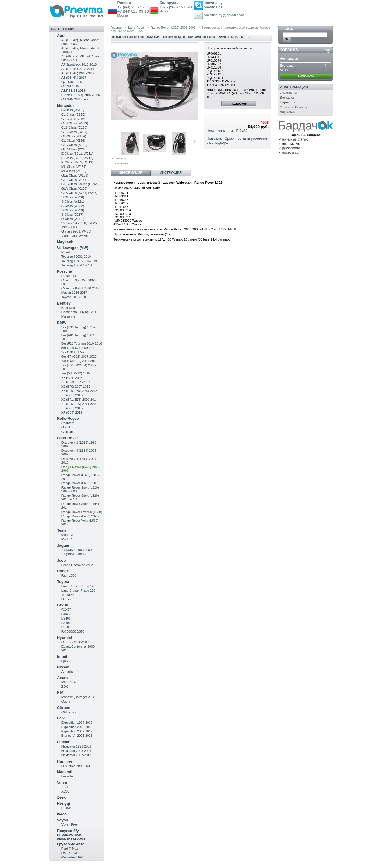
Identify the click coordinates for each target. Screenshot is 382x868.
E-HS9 (66, 808)
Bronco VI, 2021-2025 (77, 736)
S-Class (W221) (73, 201)
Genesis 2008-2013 (75, 642)
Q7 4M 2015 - (71, 86)
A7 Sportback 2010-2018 (79, 64)
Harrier (66, 599)
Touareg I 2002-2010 (76, 257)
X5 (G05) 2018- (73, 395)
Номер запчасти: (220, 131)
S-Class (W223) (73, 210)
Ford (61, 718)
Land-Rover (68, 438)
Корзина (289, 50)
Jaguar (63, 545)
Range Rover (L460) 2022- (80, 516)
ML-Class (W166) (74, 171)
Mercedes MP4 (72, 857)
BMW (62, 323)
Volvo (62, 783)
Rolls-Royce (68, 418)
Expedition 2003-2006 (77, 727)
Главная (117, 28)
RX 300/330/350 (73, 631)
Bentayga (68, 308)
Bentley (64, 303)
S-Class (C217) (72, 215)
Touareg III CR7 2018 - (78, 265)
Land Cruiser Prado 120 (78, 586)
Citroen (64, 708)
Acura (63, 678)
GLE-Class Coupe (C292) (80, 184)
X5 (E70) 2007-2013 (76, 386)
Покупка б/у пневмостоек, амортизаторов (71, 834)
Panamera (69, 276)
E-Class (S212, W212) (77, 158)
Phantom (68, 423)
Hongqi (64, 803)
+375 (164, 7)
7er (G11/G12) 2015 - (77, 373)
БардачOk (287, 112)
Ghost (66, 427)
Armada (67, 671)
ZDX (65, 687)
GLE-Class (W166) (75, 175)
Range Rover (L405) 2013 (80, 483)
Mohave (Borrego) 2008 (78, 697)
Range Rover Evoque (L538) (82, 512)
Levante (67, 776)
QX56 (66, 661)
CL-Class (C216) (73, 119)
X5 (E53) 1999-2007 (76, 382)
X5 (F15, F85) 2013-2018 (79, 391)
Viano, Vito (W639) (75, 236)
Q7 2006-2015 (72, 82)
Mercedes (66, 106)
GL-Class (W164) (74, 136)
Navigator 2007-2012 (76, 755)
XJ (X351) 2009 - (74, 554)
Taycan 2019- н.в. (74, 297)
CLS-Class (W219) (75, 123)
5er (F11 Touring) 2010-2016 (82, 343)
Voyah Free (70, 824)
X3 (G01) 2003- (73, 378)
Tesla (62, 530)
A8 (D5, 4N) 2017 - (75, 78)
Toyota (63, 582)
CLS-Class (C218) (74, 127)
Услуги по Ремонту (294, 107)
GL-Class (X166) (73, 141)
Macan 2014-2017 (74, 293)
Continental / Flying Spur (79, 312)
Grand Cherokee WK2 (77, 565)
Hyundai (65, 638)
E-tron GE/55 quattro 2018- (81, 95)
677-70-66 (184, 7)
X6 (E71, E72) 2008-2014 (80, 399)
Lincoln (64, 742)
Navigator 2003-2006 (76, 751)
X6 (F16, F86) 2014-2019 (79, 404)
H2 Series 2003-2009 (77, 766)
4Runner (68, 595)
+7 (120, 11)
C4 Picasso (70, 712)
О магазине (288, 93)
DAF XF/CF (70, 853)
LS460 (66, 618)
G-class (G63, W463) (76, 231)
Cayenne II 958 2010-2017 (80, 288)
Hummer (65, 761)
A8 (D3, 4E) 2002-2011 (78, 69)
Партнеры (287, 102)
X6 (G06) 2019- (73, 408)
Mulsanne (68, 316)
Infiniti (63, 657)
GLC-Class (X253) (75, 149)
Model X (67, 535)
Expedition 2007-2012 (77, 731)
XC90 (66, 787)
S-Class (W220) (73, 197)
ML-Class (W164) (74, 167)
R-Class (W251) (73, 219)
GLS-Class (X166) (74, 145)
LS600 (66, 623)
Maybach (65, 242)
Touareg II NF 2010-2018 (79, 261)
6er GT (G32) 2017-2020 (79, 356)
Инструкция (171, 172)
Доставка (287, 98)
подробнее (239, 103)
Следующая (195, 141)
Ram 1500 (69, 575)
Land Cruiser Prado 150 (78, 590)
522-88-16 (140, 11)
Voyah (63, 820)
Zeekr (62, 797)
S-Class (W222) (73, 206)
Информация (131, 172)
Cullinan (67, 432)
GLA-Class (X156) (74, 188)
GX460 (66, 614)
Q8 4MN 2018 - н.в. (75, 99)
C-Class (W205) (73, 110)
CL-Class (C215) (73, 114)
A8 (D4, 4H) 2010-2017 (78, 73)
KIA (60, 693)
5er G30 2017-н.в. (74, 352)
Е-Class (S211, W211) (77, 154)
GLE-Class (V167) (74, 180)
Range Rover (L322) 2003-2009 (173, 28)
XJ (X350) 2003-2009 (77, 550)
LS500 (66, 627)
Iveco (62, 814)
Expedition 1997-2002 (77, 723)
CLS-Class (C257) (74, 132)
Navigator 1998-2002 (76, 746)
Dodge (63, 571)
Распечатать (123, 158)
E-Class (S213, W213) (77, 162)
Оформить (306, 76)
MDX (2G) (69, 682)
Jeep (61, 560)
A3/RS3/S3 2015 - (74, 91)
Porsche (65, 271)
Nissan (63, 667)
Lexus (63, 605)
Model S (67, 539)
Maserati (65, 772)
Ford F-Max (70, 849)
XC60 (66, 791)
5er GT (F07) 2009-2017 (79, 348)
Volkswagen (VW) (73, 248)
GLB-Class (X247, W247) (79, 193)
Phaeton (67, 252)
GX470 (66, 610)
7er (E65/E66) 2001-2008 (79, 361)
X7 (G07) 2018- (73, 413)
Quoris (66, 701)
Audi (61, 36)
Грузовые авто (71, 844)
